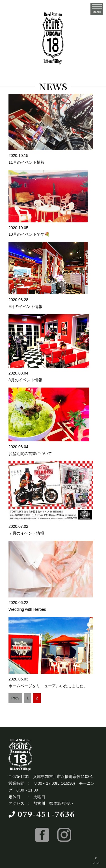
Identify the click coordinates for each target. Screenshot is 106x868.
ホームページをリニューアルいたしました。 (48, 686)
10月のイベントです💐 (29, 234)
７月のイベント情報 (26, 533)
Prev (15, 698)
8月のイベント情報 (25, 380)
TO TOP (96, 860)
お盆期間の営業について (30, 454)
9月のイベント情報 (25, 307)
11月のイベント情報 (27, 162)
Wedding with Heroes (27, 609)
